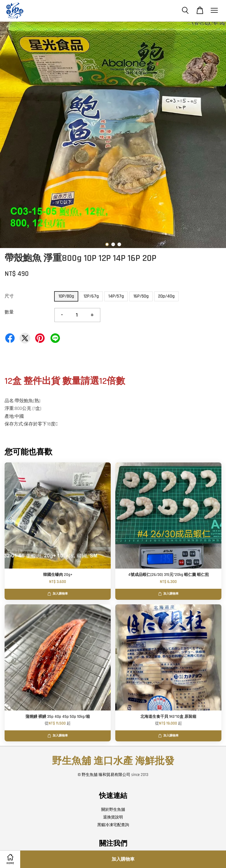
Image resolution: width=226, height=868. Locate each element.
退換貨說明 (113, 817)
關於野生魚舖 (113, 810)
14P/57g (116, 296)
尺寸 (9, 296)
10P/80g (66, 296)
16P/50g (141, 296)
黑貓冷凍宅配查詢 (113, 825)
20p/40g (166, 296)
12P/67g (91, 296)
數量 (9, 312)
